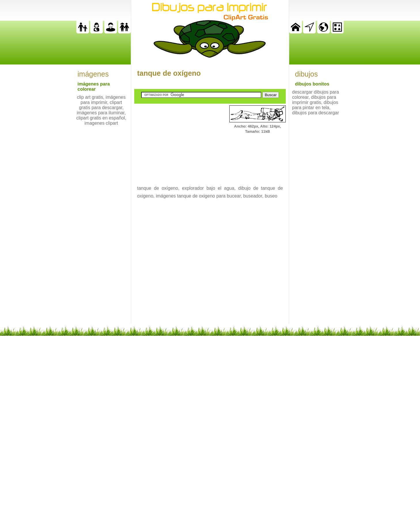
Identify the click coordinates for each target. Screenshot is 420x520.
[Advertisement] (177, 141)
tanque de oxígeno (169, 73)
